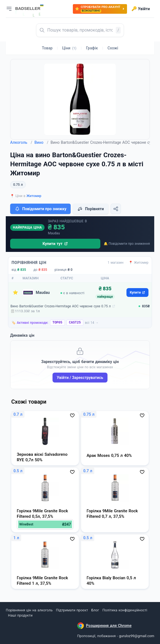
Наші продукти (20, 615)
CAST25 (75, 323)
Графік (92, 48)
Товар (47, 48)
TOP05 (57, 323)
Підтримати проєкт (72, 610)
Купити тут (55, 244)
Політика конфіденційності (125, 610)
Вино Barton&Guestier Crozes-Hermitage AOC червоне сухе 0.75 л (61, 306)
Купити (137, 293)
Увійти (141, 9)
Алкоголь (21, 142)
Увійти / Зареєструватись (80, 378)
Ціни (69, 48)
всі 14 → (92, 323)
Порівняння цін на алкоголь (29, 610)
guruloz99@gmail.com (137, 636)
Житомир (34, 196)
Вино (41, 142)
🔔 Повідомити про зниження (127, 244)
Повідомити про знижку (40, 209)
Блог (95, 610)
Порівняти (90, 209)
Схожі (113, 48)
